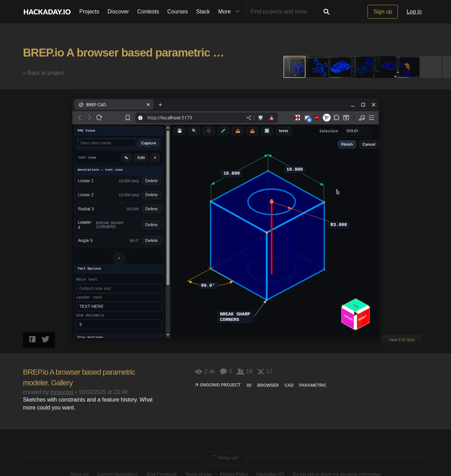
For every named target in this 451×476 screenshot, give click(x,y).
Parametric (313, 385)
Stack (203, 12)
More (231, 12)
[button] (318, 67)
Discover (118, 12)
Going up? (225, 458)
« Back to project (44, 73)
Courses (178, 12)
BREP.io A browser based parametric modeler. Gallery (159, 53)
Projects (89, 12)
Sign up (383, 12)
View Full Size (402, 340)
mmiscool (62, 392)
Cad (289, 385)
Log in (414, 12)
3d (249, 385)
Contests (148, 12)
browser (268, 385)
